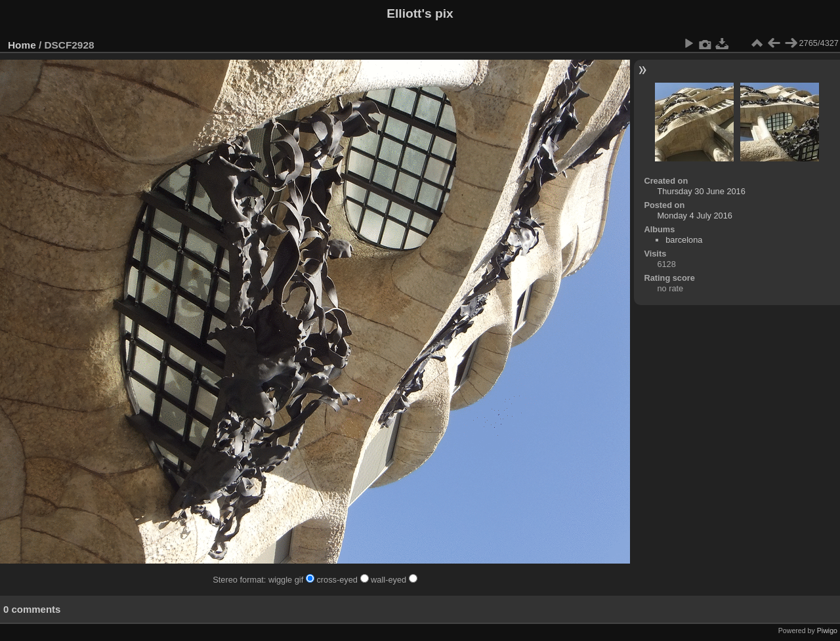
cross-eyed (344, 580)
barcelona (684, 240)
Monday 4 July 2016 (695, 216)
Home (22, 45)
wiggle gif (292, 580)
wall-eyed (394, 580)
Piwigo (827, 631)
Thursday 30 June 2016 (701, 191)
